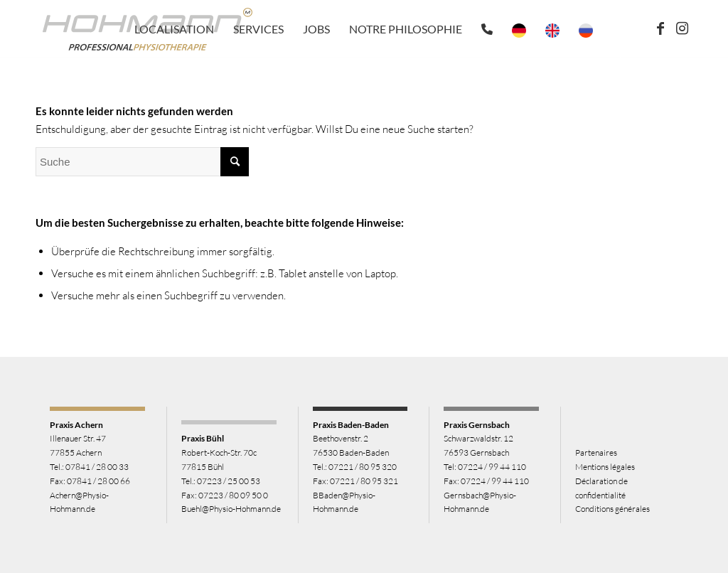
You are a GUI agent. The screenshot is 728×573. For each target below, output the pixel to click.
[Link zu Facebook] (660, 28)
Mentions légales (605, 467)
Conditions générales (612, 509)
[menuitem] (174, 29)
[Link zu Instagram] (682, 28)
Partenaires (596, 452)
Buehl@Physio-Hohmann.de (231, 509)
